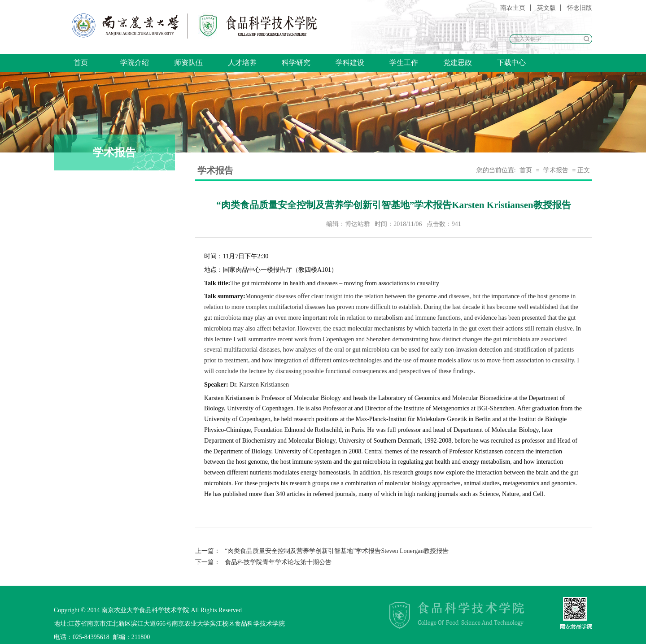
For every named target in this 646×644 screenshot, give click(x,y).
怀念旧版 (580, 8)
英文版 (546, 8)
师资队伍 (188, 63)
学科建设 (350, 63)
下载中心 (511, 63)
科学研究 (296, 63)
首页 (81, 63)
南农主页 (513, 8)
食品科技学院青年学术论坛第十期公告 (263, 562)
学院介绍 (135, 63)
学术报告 (556, 170)
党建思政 (458, 63)
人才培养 (242, 63)
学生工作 (404, 63)
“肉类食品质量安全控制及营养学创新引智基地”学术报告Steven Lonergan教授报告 (322, 551)
